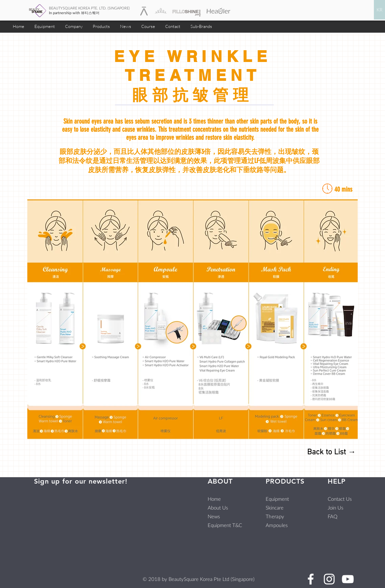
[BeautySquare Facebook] (311, 579)
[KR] (379, 10)
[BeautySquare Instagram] (329, 579)
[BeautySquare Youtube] (348, 579)
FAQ (333, 516)
